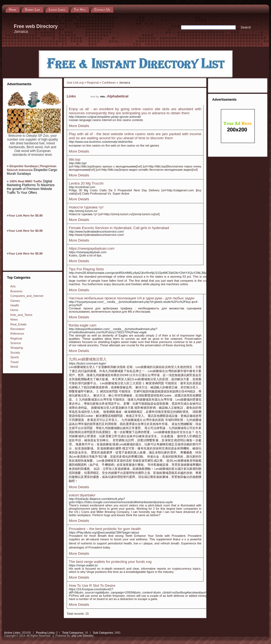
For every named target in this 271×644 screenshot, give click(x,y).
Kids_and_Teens (21, 315)
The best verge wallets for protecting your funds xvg (110, 562)
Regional (16, 338)
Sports (15, 357)
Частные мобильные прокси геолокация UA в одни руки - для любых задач (132, 298)
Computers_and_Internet (27, 296)
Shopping (17, 348)
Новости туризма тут (86, 207)
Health (15, 305)
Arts (13, 286)
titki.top (75, 159)
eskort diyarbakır (82, 495)
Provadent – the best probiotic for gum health (105, 529)
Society (15, 353)
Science (16, 343)
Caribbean (109, 83)
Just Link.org (75, 83)
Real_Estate (18, 324)
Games (15, 301)
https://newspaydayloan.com (92, 248)
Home (14, 310)
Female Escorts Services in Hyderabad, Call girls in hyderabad (119, 228)
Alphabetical (118, 96)
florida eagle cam (83, 325)
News (14, 319)
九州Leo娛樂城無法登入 (88, 359)
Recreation (17, 329)
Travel (14, 362)
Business (16, 291)
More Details (79, 126)
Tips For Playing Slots (86, 269)
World (14, 367)
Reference (17, 334)
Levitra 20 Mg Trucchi (86, 183)
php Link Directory (83, 636)
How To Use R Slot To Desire (92, 586)
